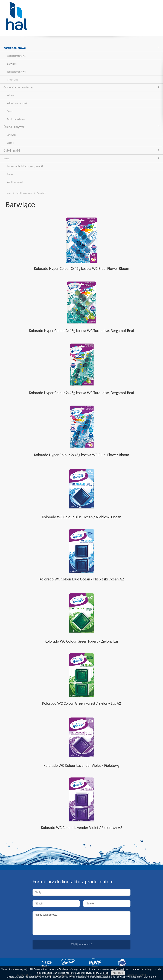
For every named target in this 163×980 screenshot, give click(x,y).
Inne (81, 158)
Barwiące (12, 64)
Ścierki (10, 143)
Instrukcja (95, 977)
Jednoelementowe (16, 72)
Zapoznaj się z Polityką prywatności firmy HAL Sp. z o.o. (129, 977)
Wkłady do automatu (18, 103)
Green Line (12, 80)
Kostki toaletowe (81, 48)
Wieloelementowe (16, 56)
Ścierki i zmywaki (81, 127)
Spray (10, 111)
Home (9, 193)
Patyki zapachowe (16, 119)
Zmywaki (11, 135)
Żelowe (11, 95)
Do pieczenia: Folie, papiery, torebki (25, 166)
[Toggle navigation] (157, 17)
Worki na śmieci (15, 182)
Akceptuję (118, 973)
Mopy (10, 174)
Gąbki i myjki (81, 151)
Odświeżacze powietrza (81, 87)
